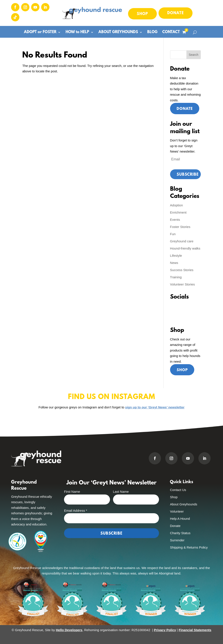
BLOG (152, 33)
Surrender (177, 540)
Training (176, 277)
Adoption (177, 205)
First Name (72, 492)
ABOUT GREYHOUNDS (118, 33)
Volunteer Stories (182, 284)
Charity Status (180, 533)
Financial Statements (195, 630)
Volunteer (177, 511)
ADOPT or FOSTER (40, 33)
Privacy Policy (165, 630)
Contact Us (178, 490)
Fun (173, 234)
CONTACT (171, 33)
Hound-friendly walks (185, 248)
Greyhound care (182, 241)
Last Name (121, 492)
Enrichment (178, 212)
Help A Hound (180, 519)
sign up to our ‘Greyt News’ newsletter (155, 407)
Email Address (76, 511)
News (174, 263)
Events (175, 220)
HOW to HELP (77, 33)
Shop (142, 14)
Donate (176, 13)
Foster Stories (180, 227)
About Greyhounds (183, 504)
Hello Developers (69, 630)
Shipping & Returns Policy (189, 547)
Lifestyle (176, 256)
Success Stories (182, 270)
